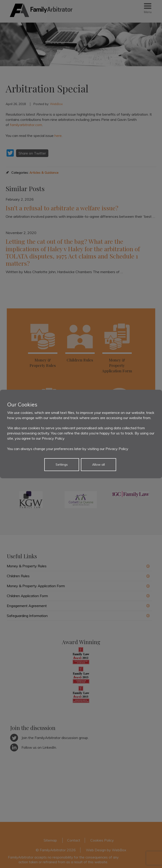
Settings (62, 464)
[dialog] (81, 434)
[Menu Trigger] (148, 8)
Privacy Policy (53, 438)
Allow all (99, 464)
